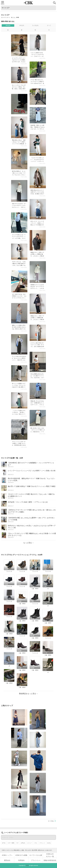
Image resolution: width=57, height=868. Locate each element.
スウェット (42, 843)
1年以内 (22, 25)
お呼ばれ (23, 843)
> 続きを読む (24, 64)
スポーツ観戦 (11, 843)
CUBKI (28, 3)
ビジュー (30, 843)
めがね (49, 843)
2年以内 (8, 25)
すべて (49, 25)
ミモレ (36, 843)
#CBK (27, 865)
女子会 (4, 843)
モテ (18, 843)
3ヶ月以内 (35, 25)
